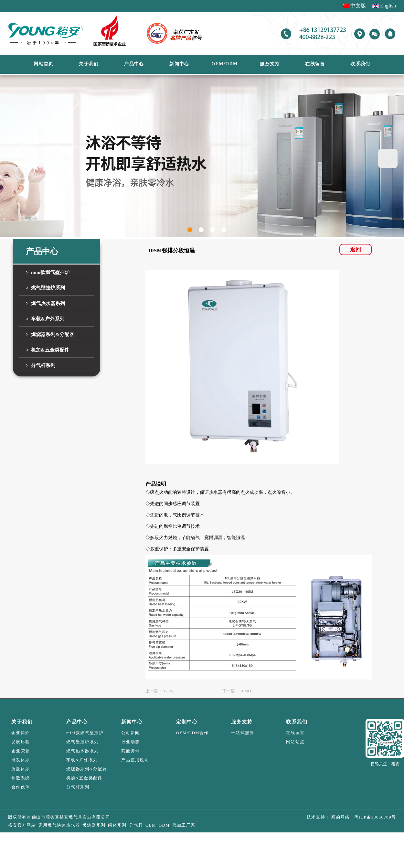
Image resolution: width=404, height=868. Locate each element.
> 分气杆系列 (41, 365)
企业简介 (21, 733)
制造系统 (21, 778)
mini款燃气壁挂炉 (85, 733)
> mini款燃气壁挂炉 (48, 272)
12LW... (170, 691)
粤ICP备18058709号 (373, 817)
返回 (356, 250)
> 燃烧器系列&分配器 (50, 334)
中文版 (358, 6)
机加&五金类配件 (84, 778)
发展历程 (21, 742)
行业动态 (130, 742)
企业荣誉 (21, 751)
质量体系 (21, 769)
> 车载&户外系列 (45, 319)
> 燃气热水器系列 (45, 303)
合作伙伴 (21, 787)
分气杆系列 (78, 787)
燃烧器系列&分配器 (87, 769)
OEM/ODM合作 (192, 733)
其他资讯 (130, 751)
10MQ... (247, 691)
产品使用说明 (135, 760)
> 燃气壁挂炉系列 (45, 288)
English (388, 6)
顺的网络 (340, 817)
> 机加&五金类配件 (48, 350)
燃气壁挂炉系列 (82, 742)
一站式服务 (243, 733)
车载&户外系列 (82, 760)
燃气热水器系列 (82, 751)
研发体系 (21, 760)
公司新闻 (130, 733)
